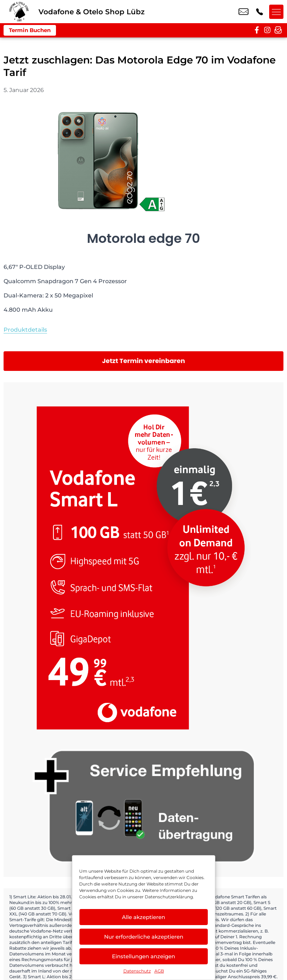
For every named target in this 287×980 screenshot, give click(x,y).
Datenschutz (137, 971)
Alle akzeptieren (143, 917)
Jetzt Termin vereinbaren (143, 361)
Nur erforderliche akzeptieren (144, 937)
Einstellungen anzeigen (143, 956)
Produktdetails (25, 330)
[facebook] (257, 30)
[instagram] (267, 30)
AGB (159, 971)
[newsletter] (278, 30)
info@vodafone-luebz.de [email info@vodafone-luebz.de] (244, 12)
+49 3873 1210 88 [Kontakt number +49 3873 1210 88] (260, 12)
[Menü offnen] (276, 12)
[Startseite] (19, 12)
